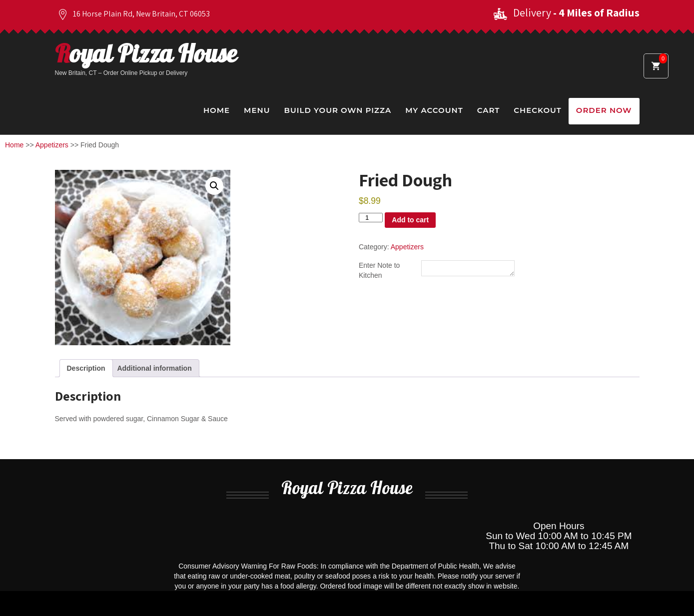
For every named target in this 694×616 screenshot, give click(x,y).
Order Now (604, 110)
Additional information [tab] (154, 368)
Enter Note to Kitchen (379, 271)
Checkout (537, 110)
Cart (489, 110)
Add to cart (410, 220)
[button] (214, 186)
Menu (257, 110)
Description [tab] (86, 368)
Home (217, 110)
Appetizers (52, 145)
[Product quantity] (371, 218)
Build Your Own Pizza (338, 110)
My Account (434, 110)
